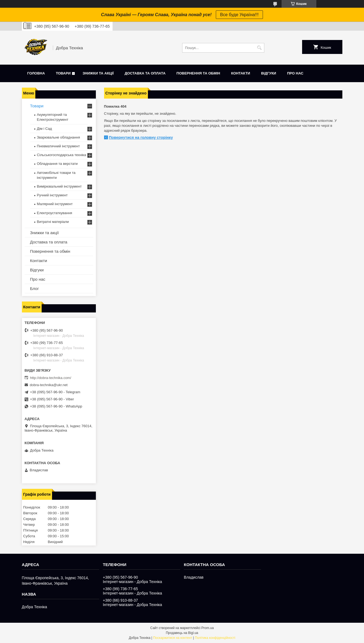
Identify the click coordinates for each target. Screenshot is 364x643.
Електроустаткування (55, 213)
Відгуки (269, 73)
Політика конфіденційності (215, 638)
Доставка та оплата (145, 73)
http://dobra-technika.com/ (51, 378)
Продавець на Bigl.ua (182, 633)
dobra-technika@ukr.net (49, 385)
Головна (36, 73)
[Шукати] (260, 48)
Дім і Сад (45, 129)
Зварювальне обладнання (59, 137)
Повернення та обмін (198, 73)
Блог (35, 289)
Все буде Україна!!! (240, 15)
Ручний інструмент (52, 195)
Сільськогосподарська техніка (62, 155)
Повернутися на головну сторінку (141, 137)
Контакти (241, 73)
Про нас (295, 73)
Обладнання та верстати (57, 164)
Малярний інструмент (55, 204)
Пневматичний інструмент (58, 146)
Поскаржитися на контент (173, 638)
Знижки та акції (98, 73)
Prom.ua (207, 628)
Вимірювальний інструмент (59, 186)
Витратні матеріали (53, 222)
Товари (63, 73)
